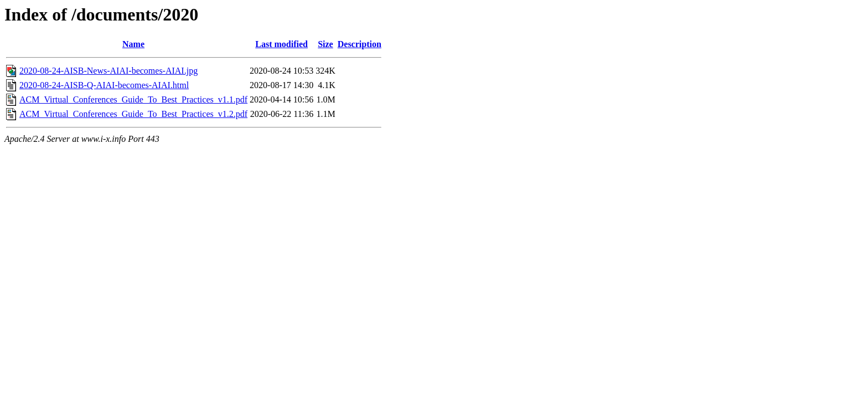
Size (325, 44)
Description (360, 44)
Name (133, 44)
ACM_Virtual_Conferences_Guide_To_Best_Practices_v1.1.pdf (133, 99)
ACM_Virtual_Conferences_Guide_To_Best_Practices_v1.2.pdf (133, 114)
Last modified (281, 44)
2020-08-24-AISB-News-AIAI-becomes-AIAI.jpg (108, 71)
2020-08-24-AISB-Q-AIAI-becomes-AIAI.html (104, 85)
